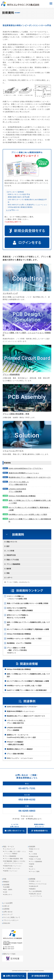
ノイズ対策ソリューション (12, 868)
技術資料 (32, 847)
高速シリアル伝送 (13, 560)
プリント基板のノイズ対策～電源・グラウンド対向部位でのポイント (17, 650)
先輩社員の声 (34, 886)
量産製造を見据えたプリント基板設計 (20, 749)
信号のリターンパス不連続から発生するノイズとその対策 (18, 616)
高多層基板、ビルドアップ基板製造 (19, 643)
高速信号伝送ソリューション (13, 866)
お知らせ (6, 906)
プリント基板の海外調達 (15, 754)
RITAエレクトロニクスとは (38, 884)
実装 (8, 573)
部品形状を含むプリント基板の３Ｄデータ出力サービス (26, 716)
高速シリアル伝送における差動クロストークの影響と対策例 (28, 603)
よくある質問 (8, 903)
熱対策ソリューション (11, 871)
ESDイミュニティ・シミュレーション (20, 758)
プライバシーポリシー (11, 920)
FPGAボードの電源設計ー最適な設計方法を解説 (15, 743)
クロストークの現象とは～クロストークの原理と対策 (17, 597)
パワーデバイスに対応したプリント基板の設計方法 (16, 722)
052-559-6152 (27, 800)
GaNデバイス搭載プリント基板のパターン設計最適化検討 (27, 690)
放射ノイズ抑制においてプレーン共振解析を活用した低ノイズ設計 (28, 624)
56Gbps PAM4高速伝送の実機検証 (19, 634)
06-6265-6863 (27, 811)
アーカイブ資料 (18, 582)
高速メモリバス (12, 542)
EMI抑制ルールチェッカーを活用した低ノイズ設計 (24, 639)
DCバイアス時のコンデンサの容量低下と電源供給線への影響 (28, 629)
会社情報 (6, 885)
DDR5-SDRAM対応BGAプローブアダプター (22, 707)
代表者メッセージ (35, 881)
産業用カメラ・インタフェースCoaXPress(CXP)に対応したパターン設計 (21, 736)
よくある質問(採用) (36, 891)
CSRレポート (8, 895)
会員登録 (6, 909)
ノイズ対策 (10, 551)
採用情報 (32, 879)
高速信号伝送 (11, 555)
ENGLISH (7, 923)
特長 (5, 879)
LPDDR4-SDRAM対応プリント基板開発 (15, 729)
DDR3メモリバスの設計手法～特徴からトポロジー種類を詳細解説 (20, 609)
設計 (8, 546)
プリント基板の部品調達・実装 (16, 414)
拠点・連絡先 (8, 890)
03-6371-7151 (27, 788)
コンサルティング (10, 293)
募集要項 (33, 889)
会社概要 (7, 887)
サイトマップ (8, 914)
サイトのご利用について (12, 917)
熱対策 (9, 569)
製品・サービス (9, 847)
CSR (6, 892)
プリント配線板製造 (13, 564)
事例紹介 (6, 882)
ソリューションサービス (13, 451)
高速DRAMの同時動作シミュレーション (21, 711)
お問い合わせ (8, 912)
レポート (10, 578)
